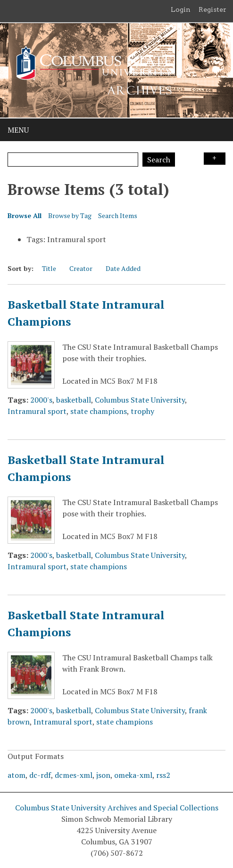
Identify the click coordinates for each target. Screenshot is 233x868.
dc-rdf (40, 775)
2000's (41, 400)
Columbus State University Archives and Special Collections (117, 808)
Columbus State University (140, 400)
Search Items (118, 215)
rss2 (163, 775)
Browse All (25, 215)
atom (17, 775)
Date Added (123, 268)
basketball (74, 400)
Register (212, 9)
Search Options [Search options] (215, 159)
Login (181, 9)
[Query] (73, 160)
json (103, 775)
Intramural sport (37, 411)
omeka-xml (133, 775)
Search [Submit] (159, 160)
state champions (99, 411)
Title (49, 268)
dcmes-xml (74, 775)
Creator (81, 268)
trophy (142, 411)
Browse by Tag (70, 215)
